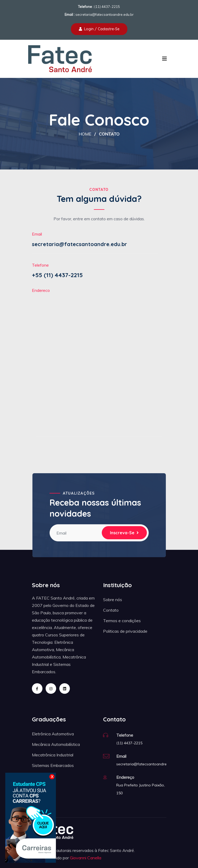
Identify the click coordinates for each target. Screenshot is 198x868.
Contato (111, 610)
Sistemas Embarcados (53, 765)
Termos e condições (122, 621)
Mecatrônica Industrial (53, 755)
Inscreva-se (124, 533)
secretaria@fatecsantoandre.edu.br (105, 14)
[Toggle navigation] (165, 59)
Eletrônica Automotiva (53, 734)
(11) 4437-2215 (107, 7)
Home (85, 134)
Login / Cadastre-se (99, 29)
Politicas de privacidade (125, 631)
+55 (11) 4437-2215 (57, 275)
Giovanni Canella (86, 858)
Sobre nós (113, 600)
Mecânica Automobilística (56, 744)
